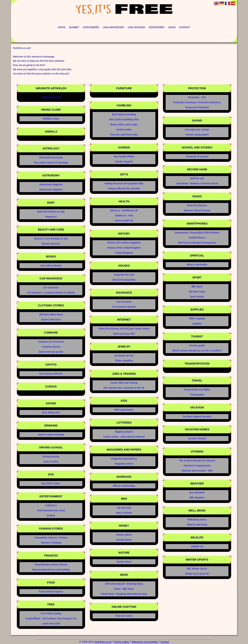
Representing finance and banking (51, 570)
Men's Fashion (124, 513)
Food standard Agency (51, 592)
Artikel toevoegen (51, 97)
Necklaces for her (124, 356)
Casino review (124, 130)
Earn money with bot (51, 374)
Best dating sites (51, 412)
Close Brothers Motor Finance (51, 565)
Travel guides (197, 395)
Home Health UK (124, 221)
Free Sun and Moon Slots (124, 135)
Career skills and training (124, 383)
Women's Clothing (51, 543)
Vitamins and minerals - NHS (197, 471)
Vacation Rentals (197, 438)
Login (172, 27)
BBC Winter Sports (197, 569)
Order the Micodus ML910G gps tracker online (124, 329)
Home (62, 27)
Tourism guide (197, 345)
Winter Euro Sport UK (197, 574)
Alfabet (74, 27)
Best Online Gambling (124, 114)
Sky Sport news (197, 292)
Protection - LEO (197, 97)
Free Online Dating (51, 613)
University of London (197, 156)
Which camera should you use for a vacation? (197, 351)
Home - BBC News (124, 589)
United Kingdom (124, 253)
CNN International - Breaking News (124, 584)
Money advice (124, 535)
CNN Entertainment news (51, 510)
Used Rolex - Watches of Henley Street (197, 183)
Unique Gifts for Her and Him (124, 189)
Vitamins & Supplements (197, 466)
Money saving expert (197, 135)
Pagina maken (122, 642)
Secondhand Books (51, 266)
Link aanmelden (113, 27)
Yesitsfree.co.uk (103, 642)
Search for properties (124, 280)
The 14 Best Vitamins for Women (197, 461)
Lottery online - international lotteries (124, 437)
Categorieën (91, 27)
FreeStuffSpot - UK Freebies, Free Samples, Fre (51, 618)
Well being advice (197, 520)
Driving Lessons (51, 456)
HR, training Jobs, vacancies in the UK (124, 388)
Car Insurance (51, 287)
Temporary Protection (197, 107)
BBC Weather (197, 498)
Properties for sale (124, 275)
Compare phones (51, 347)
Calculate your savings (197, 130)
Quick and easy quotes (51, 352)
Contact (185, 27)
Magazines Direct (124, 464)
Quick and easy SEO (124, 334)
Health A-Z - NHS (124, 215)
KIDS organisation (124, 410)
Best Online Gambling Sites (124, 119)
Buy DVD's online (51, 483)
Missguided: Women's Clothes (51, 538)
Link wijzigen (136, 27)
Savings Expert (124, 540)
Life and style (124, 508)
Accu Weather (197, 493)
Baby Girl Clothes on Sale (51, 212)
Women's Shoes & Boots (197, 210)
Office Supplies (197, 319)
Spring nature (124, 562)
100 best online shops (51, 314)
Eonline (51, 515)
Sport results (197, 297)
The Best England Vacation (197, 416)
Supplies (197, 324)
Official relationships (124, 486)
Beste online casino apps (124, 124)
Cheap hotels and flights (197, 390)
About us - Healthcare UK (124, 210)
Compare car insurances (51, 342)
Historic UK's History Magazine (124, 243)
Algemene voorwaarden (145, 642)
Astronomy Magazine (51, 184)
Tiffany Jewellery (124, 361)
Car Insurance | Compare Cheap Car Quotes (51, 293)
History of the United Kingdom (124, 248)
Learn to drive (51, 462)
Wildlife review (51, 119)
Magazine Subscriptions (124, 459)
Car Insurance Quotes (124, 307)
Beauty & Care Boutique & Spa (51, 239)
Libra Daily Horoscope (51, 157)
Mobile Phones (197, 238)
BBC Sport (197, 286)
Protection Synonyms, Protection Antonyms (197, 102)
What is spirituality (197, 265)
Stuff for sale (197, 178)
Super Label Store (51, 319)
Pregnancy (51, 217)
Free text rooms (124, 616)
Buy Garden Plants (124, 156)
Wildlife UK (197, 546)
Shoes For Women (197, 205)
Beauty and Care (51, 244)
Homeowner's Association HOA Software (197, 233)
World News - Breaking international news (124, 594)
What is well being (197, 525)
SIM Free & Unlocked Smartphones (197, 243)
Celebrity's (51, 505)
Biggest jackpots (124, 432)
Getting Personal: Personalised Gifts (124, 183)
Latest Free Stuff (51, 624)
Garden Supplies (124, 162)
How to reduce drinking (51, 435)
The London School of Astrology (51, 163)
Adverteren (157, 27)
